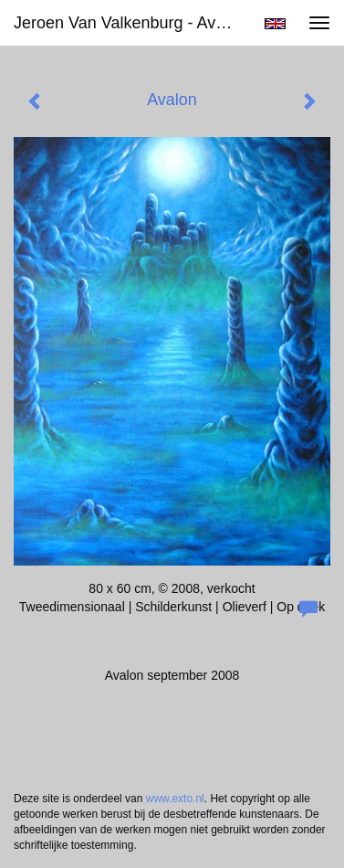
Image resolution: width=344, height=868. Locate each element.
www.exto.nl (175, 799)
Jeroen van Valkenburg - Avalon (130, 23)
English (275, 24)
